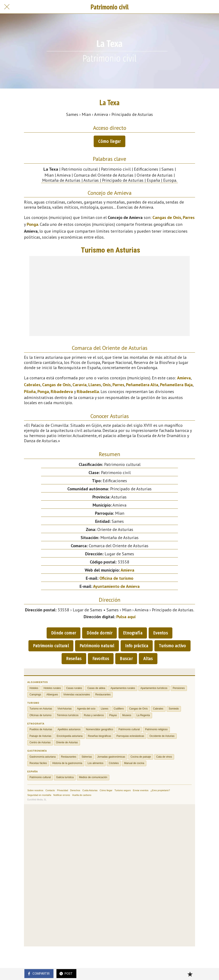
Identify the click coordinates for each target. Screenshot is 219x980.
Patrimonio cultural (51, 646)
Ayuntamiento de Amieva (116, 586)
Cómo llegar (109, 141)
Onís (107, 385)
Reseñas (74, 659)
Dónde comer (64, 633)
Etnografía (133, 633)
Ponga (33, 224)
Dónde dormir (99, 633)
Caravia (80, 385)
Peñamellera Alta (142, 385)
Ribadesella (88, 392)
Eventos (161, 633)
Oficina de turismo (116, 578)
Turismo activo (172, 646)
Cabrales (32, 385)
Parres (189, 217)
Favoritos (101, 659)
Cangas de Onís (167, 217)
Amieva (184, 378)
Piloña (30, 392)
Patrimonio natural (97, 646)
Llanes (95, 385)
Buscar (126, 659)
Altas (148, 659)
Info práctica (137, 646)
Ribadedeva (62, 392)
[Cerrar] (7, 7)
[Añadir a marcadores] (190, 974)
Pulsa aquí (126, 617)
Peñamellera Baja (176, 385)
